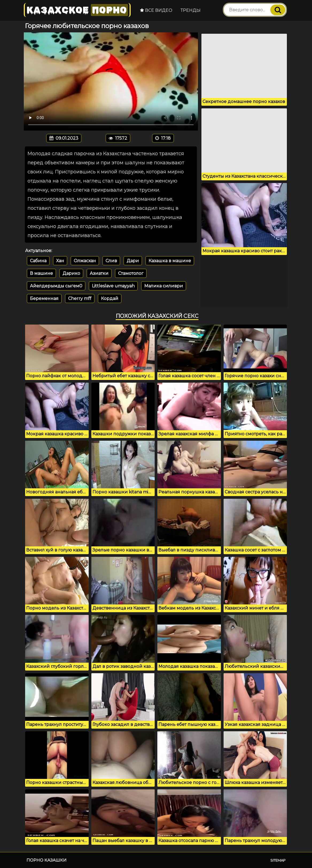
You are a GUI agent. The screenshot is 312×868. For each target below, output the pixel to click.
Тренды (191, 10)
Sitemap (278, 860)
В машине (41, 273)
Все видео (156, 10)
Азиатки (99, 273)
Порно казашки (46, 860)
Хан (60, 261)
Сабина (38, 261)
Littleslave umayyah (113, 286)
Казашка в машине (170, 261)
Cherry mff (80, 298)
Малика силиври (164, 286)
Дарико (71, 273)
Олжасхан (85, 261)
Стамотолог (131, 273)
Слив (111, 261)
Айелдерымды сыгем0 (56, 286)
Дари (133, 261)
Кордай (110, 298)
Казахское (77, 10)
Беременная (44, 298)
